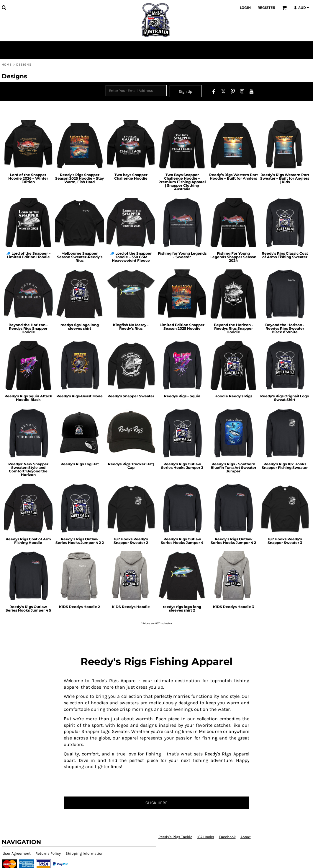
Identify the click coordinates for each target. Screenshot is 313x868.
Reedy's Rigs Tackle (175, 837)
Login (245, 8)
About (246, 837)
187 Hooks (206, 837)
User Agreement (17, 853)
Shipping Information (85, 853)
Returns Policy (48, 853)
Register (266, 8)
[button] (4, 7)
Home (7, 65)
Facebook (227, 837)
